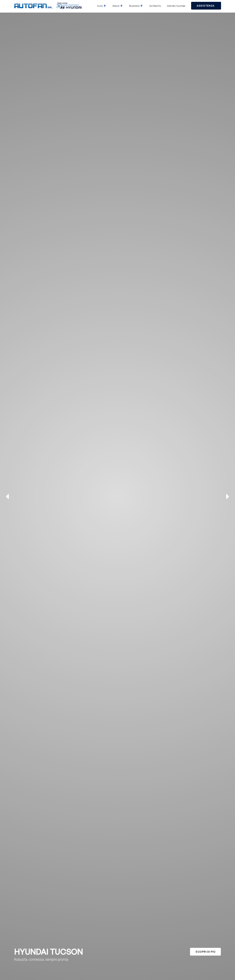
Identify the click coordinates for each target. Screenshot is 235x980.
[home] (48, 6)
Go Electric (155, 6)
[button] (102, 6)
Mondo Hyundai (176, 6)
